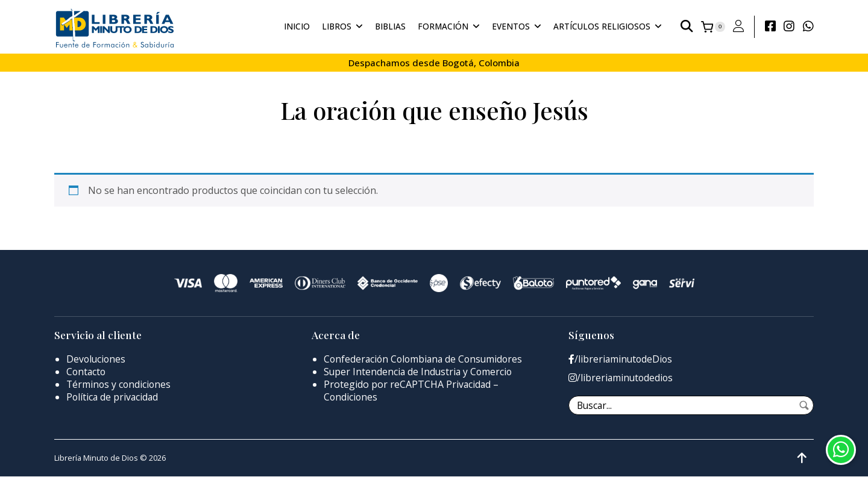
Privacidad (469, 384)
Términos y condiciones (120, 384)
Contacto (87, 372)
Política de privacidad (113, 397)
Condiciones (351, 397)
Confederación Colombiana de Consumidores (426, 359)
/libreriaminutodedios (622, 378)
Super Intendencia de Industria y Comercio (420, 372)
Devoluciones (97, 359)
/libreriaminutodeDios (621, 359)
